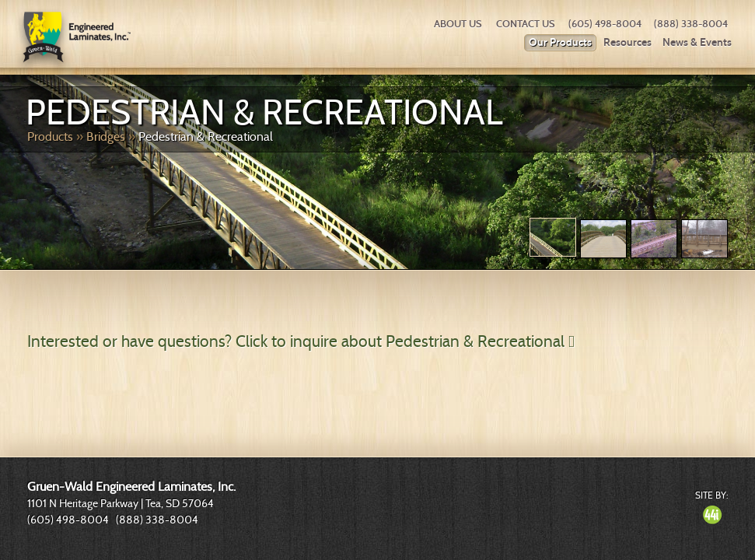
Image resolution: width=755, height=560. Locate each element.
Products (50, 136)
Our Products (560, 42)
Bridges (106, 136)
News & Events (697, 42)
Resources (627, 42)
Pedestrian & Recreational (206, 136)
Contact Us (526, 24)
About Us (458, 24)
